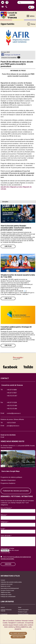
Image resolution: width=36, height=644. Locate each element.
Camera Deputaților (23, 610)
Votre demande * (6, 536)
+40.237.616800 (12, 390)
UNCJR (3, 607)
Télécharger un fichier (7, 548)
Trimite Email (3, 7)
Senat (20, 607)
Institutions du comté (7, 584)
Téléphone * (4, 522)
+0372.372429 (11, 423)
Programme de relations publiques (11, 477)
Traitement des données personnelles (16, 491)
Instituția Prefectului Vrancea (6, 610)
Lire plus (8, 246)
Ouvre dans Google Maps (11, 471)
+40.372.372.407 (12, 396)
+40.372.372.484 (12, 409)
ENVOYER (8, 564)
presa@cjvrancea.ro (13, 426)
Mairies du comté (5, 586)
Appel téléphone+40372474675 (7, 7)
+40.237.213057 (12, 393)
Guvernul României (23, 614)
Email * (3, 529)
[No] (34, 629)
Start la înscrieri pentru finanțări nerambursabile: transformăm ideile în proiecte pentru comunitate (16, 228)
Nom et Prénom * (6, 508)
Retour (31, 24)
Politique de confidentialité (8, 597)
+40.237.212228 (12, 403)
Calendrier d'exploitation (8, 480)
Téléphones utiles (6, 592)
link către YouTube (28, 367)
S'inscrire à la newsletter (9, 58)
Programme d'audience (8, 483)
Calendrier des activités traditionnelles (11, 582)
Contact (3, 580)
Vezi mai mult (18, 637)
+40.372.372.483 (12, 406)
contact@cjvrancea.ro (14, 413)
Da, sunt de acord (18, 633)
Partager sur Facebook (12, 55)
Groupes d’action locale (7, 590)
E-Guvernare (4, 614)
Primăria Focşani (23, 612)
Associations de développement (10, 588)
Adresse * (4, 515)
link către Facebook (10, 367)
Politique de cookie (6, 595)
